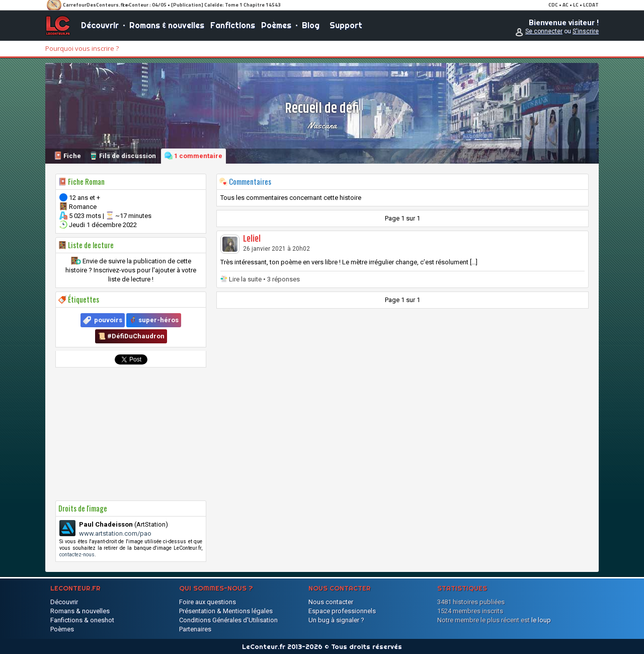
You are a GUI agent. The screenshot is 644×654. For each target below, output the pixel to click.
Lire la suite (245, 279)
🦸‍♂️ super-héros (154, 320)
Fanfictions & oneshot (82, 620)
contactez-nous (77, 555)
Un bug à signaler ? (336, 620)
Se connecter (544, 31)
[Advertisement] (131, 434)
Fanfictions (233, 25)
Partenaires (195, 629)
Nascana (322, 125)
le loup (541, 620)
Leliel (252, 239)
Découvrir (100, 25)
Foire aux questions (208, 602)
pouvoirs (108, 320)
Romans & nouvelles (167, 25)
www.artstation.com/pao (115, 533)
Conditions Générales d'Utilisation (228, 620)
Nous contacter (331, 602)
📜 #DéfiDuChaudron (131, 336)
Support (346, 25)
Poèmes (276, 25)
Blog (311, 25)
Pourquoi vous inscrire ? (82, 48)
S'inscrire (586, 31)
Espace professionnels (342, 611)
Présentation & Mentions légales (226, 611)
